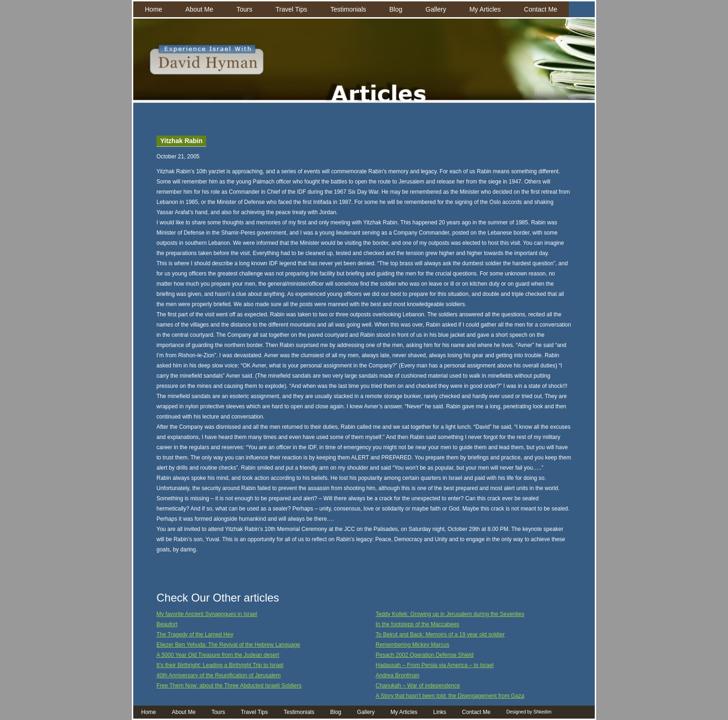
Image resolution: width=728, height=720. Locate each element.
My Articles (485, 9)
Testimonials (348, 9)
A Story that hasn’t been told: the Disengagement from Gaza (450, 696)
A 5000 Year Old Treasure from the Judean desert (218, 655)
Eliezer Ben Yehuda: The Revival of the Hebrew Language (228, 645)
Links (440, 712)
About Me (199, 9)
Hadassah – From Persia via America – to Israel (435, 665)
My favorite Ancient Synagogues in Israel (207, 614)
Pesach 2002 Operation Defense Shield (425, 655)
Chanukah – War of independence (418, 686)
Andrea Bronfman (397, 675)
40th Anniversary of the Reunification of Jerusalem (218, 675)
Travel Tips (292, 9)
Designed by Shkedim (529, 712)
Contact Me (541, 9)
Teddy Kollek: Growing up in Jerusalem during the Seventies (450, 614)
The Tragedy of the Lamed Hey (195, 635)
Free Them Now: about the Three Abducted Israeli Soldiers (229, 686)
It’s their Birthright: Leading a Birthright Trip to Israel (220, 665)
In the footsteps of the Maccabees (417, 624)
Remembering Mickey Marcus (413, 645)
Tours (244, 9)
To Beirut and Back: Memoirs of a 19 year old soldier (440, 635)
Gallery (436, 9)
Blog (396, 9)
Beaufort (167, 624)
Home (153, 9)
